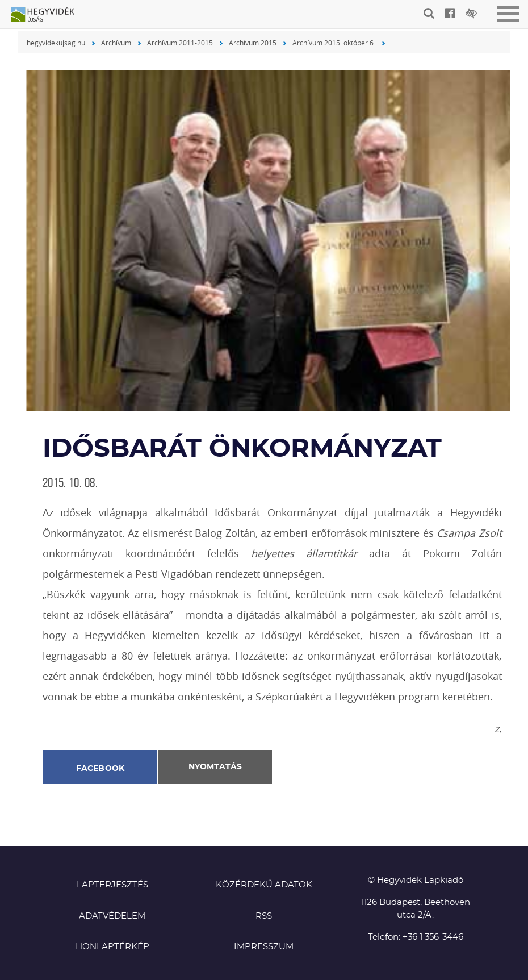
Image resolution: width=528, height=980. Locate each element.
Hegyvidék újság (48, 15)
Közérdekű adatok (264, 885)
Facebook (100, 769)
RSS (264, 916)
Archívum (116, 43)
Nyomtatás (215, 767)
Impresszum (264, 947)
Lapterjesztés (112, 885)
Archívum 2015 (253, 43)
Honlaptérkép (112, 947)
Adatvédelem (112, 916)
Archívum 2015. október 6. (334, 43)
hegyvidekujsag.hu (56, 43)
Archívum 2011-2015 (180, 43)
